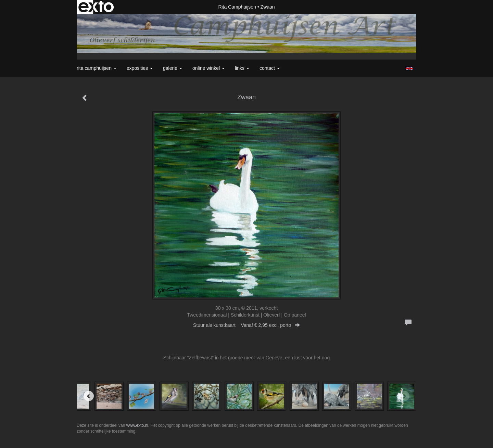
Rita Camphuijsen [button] (97, 68)
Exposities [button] (140, 68)
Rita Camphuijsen (237, 7)
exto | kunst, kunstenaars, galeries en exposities (96, 7)
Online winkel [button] (208, 68)
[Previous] (89, 396)
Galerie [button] (173, 68)
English (409, 68)
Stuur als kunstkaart (246, 325)
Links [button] (242, 68)
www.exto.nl (137, 425)
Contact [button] (270, 68)
